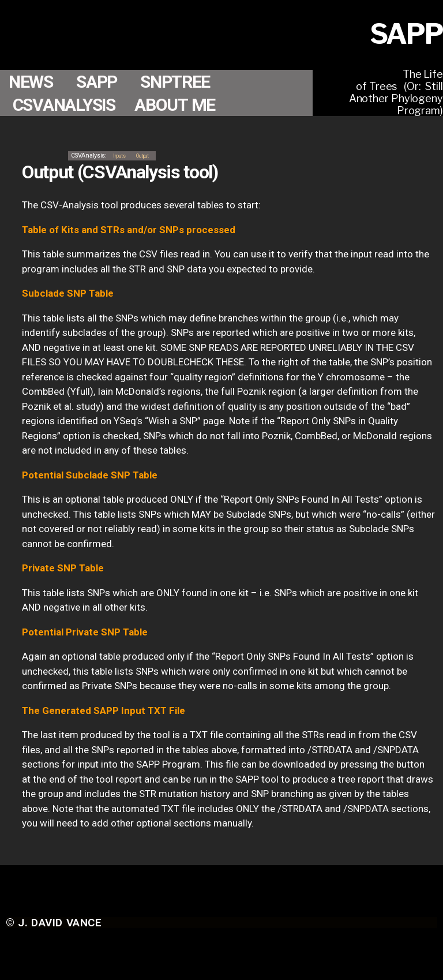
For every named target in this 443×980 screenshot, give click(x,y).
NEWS (33, 81)
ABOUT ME (185, 104)
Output (149, 155)
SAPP (103, 81)
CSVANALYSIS (68, 104)
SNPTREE (186, 81)
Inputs (120, 155)
